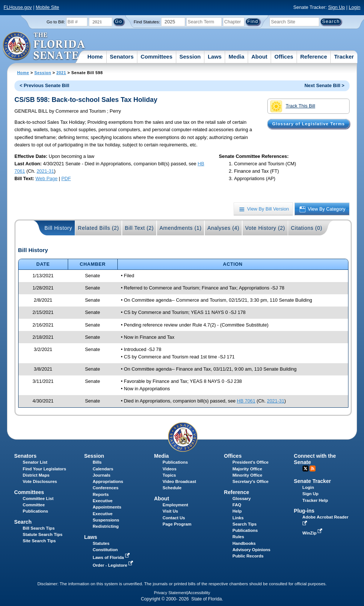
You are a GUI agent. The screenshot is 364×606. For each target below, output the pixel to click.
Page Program (177, 524)
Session (190, 57)
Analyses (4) (223, 228)
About (259, 57)
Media (236, 57)
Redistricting (106, 526)
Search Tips (245, 524)
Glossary (242, 499)
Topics (169, 475)
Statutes (101, 543)
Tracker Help (315, 500)
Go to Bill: (56, 22)
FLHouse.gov (18, 7)
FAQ (237, 505)
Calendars (103, 469)
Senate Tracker (313, 481)
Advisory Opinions (251, 550)
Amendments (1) (181, 228)
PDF (66, 178)
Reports (101, 494)
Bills (97, 462)
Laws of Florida (112, 557)
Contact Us (174, 518)
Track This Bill (293, 106)
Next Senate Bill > (324, 85)
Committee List (38, 499)
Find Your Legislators (44, 469)
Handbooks (244, 543)
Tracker (344, 57)
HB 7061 (246, 401)
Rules (238, 537)
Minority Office (248, 475)
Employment (175, 505)
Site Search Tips (39, 541)
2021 (61, 73)
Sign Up (337, 7)
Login (355, 7)
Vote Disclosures (40, 481)
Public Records (248, 556)
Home (95, 57)
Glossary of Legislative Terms (308, 124)
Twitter (305, 468)
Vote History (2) (265, 228)
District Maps (36, 475)
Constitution (105, 550)
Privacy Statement (171, 593)
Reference (314, 57)
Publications (175, 462)
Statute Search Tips (42, 534)
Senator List (35, 462)
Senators (122, 57)
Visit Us (170, 511)
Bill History (58, 228)
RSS (313, 468)
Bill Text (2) (139, 228)
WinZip (313, 533)
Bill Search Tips (39, 528)
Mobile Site (47, 7)
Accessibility (199, 593)
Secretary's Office (251, 481)
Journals (101, 475)
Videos (170, 469)
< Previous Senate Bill (44, 85)
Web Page (47, 178)
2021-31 (45, 171)
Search (23, 522)
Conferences (106, 488)
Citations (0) (306, 228)
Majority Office (247, 469)
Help (237, 511)
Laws (215, 57)
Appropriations (108, 481)
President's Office (251, 462)
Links (238, 518)
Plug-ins (304, 511)
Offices (284, 57)
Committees (157, 57)
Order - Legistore (113, 565)
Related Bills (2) (98, 228)
